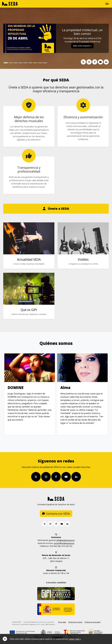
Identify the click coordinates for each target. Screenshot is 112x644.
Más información (82, 46)
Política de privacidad (92, 622)
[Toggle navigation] (107, 4)
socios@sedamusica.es (64, 543)
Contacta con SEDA (56, 514)
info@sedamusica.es (66, 541)
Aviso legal (62, 622)
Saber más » (75, 639)
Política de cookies (75, 622)
